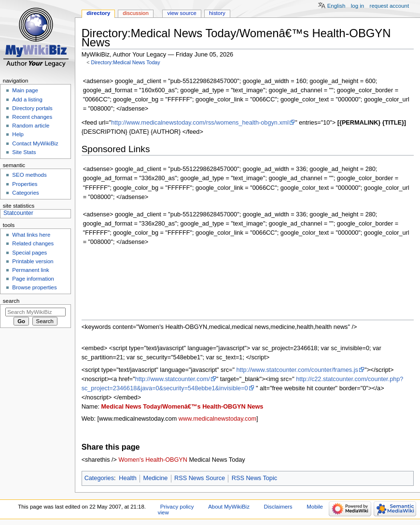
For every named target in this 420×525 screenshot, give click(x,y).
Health (128, 478)
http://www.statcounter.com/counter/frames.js (297, 370)
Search (11, 301)
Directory (98, 13)
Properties (25, 184)
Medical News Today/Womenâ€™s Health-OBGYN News (182, 407)
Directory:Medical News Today (125, 62)
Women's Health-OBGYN (153, 460)
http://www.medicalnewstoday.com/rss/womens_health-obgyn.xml (200, 123)
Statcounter (18, 213)
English (336, 6)
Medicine (156, 478)
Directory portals (32, 108)
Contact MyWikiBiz (35, 143)
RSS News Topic (254, 478)
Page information (33, 279)
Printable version (33, 261)
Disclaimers (278, 507)
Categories (99, 478)
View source (182, 13)
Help (18, 134)
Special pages (29, 253)
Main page (25, 90)
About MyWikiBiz (229, 507)
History (217, 13)
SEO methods (29, 175)
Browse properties (34, 287)
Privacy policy (177, 507)
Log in (357, 6)
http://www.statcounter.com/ (173, 379)
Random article (31, 126)
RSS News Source (200, 478)
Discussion (135, 13)
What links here (31, 235)
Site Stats (24, 152)
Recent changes (32, 117)
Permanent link (30, 270)
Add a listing (27, 99)
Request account (390, 6)
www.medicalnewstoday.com (217, 419)
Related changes (33, 243)
